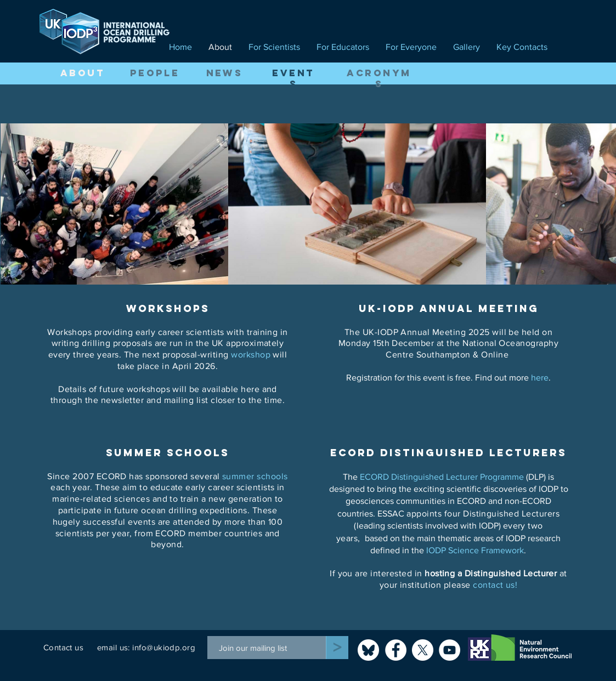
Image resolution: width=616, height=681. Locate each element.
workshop (251, 354)
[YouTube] (450, 650)
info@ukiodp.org (164, 647)
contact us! (495, 585)
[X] (423, 650)
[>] (337, 648)
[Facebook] (396, 650)
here (540, 378)
